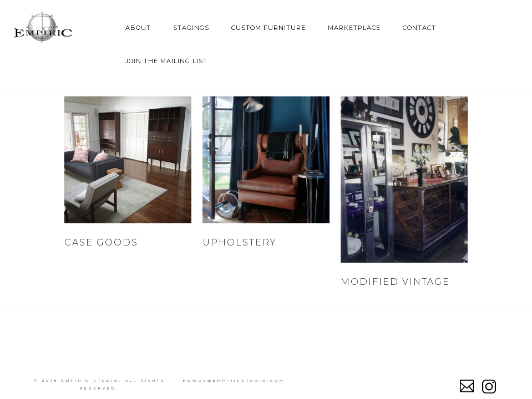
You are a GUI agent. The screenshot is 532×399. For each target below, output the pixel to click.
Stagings (191, 28)
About (138, 28)
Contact (419, 28)
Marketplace (354, 28)
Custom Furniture (268, 28)
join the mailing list (166, 61)
